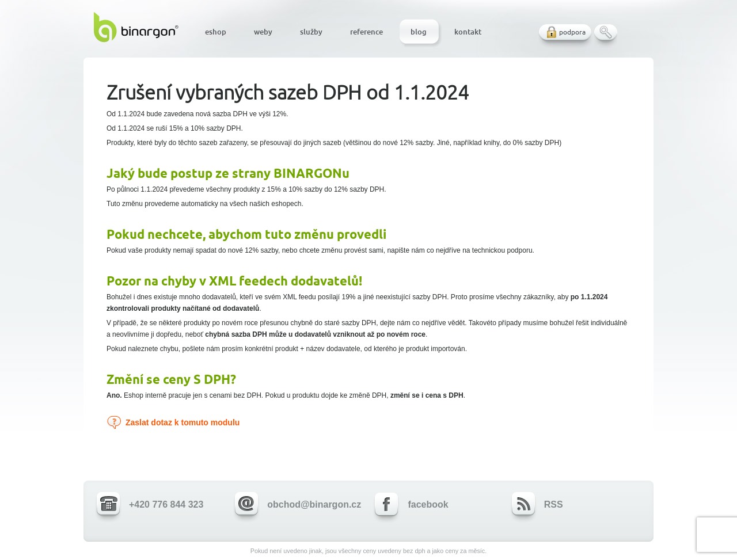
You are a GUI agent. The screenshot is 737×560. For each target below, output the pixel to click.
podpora (572, 32)
